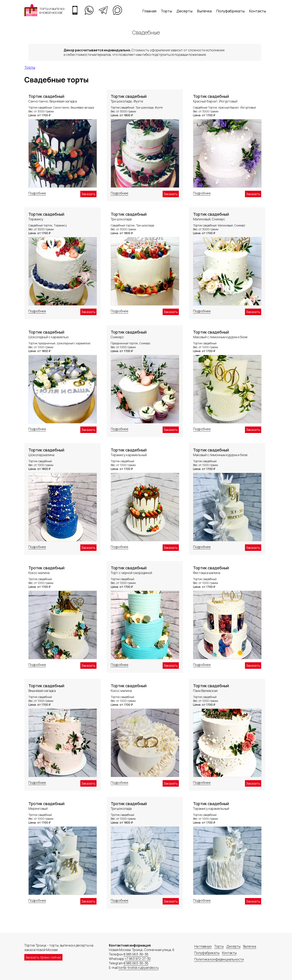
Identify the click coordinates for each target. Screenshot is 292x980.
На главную (203, 946)
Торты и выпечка (52, 9)
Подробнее (37, 193)
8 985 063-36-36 (136, 954)
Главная (149, 11)
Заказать (88, 194)
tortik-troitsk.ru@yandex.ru (138, 968)
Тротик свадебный (46, 568)
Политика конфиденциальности (219, 959)
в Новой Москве (51, 13)
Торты (166, 11)
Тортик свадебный (46, 96)
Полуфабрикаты (230, 11)
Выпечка (204, 11)
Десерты (184, 11)
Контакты (257, 11)
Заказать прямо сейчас (43, 957)
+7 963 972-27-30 (138, 959)
